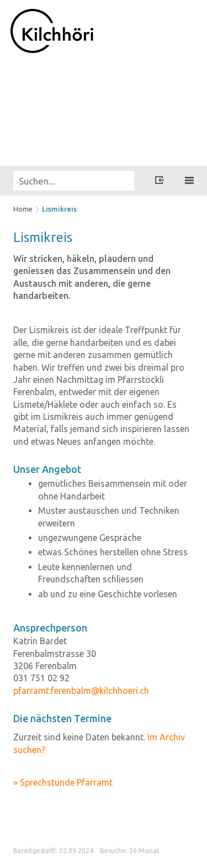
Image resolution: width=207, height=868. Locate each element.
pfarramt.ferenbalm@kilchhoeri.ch (81, 691)
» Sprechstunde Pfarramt (63, 782)
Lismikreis (59, 209)
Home (23, 209)
